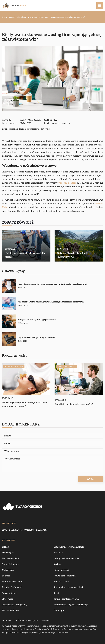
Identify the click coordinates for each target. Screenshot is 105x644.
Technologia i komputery (15, 605)
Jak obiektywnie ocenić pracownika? (74, 404)
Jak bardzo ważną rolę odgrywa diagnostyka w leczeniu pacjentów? (51, 302)
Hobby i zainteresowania (66, 558)
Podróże (6, 576)
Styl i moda (8, 599)
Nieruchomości (61, 570)
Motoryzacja (8, 570)
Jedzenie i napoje (11, 564)
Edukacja (58, 553)
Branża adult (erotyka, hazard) (69, 547)
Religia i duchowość (12, 587)
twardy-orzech (10, 123)
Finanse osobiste (10, 558)
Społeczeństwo (10, 593)
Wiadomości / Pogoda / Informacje (71, 605)
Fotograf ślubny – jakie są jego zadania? (37, 320)
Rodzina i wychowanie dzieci (68, 587)
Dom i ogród (8, 553)
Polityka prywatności (22, 530)
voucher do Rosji (67, 183)
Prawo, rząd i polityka (65, 576)
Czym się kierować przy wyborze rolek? (37, 337)
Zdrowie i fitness (11, 610)
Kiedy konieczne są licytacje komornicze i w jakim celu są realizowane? (52, 284)
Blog (5, 530)
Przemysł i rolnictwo (13, 582)
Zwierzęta (59, 610)
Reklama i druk (61, 582)
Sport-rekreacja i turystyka (57, 123)
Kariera (57, 564)
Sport (56, 593)
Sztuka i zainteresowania (66, 599)
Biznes (5, 547)
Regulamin (42, 530)
